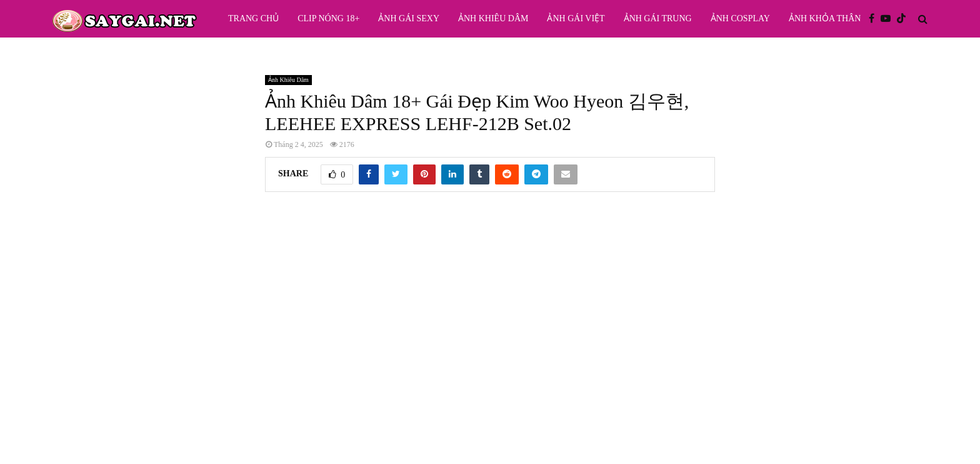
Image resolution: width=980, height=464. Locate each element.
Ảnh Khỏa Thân (825, 18)
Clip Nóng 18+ (328, 18)
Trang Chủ (253, 18)
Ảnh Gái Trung (658, 18)
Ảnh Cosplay (740, 18)
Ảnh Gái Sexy (409, 18)
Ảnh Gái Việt (576, 18)
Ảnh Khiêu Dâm (493, 18)
